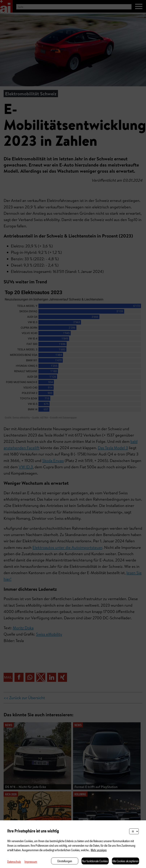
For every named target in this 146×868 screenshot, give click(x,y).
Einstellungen (65, 861)
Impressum (31, 861)
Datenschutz (14, 861)
